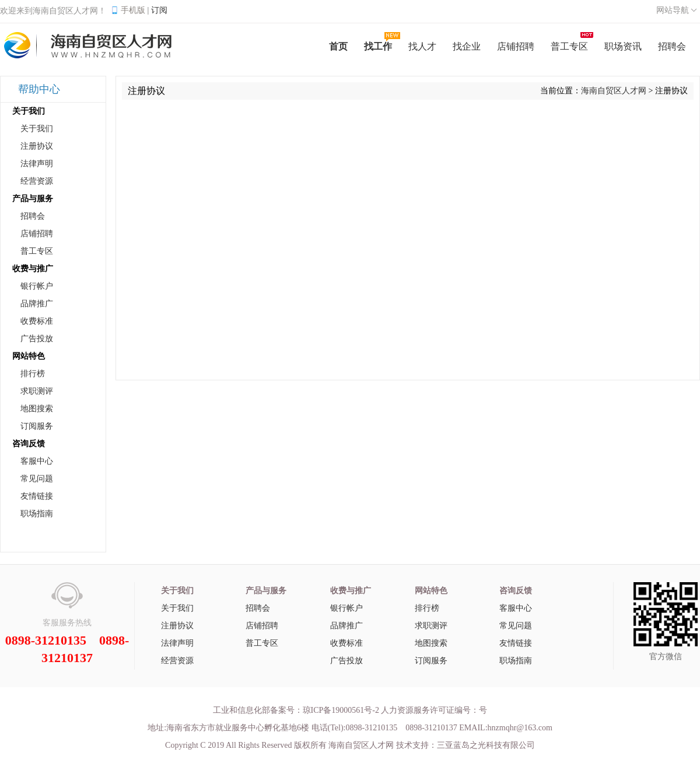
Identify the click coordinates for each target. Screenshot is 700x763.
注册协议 (37, 146)
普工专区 (37, 251)
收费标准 (37, 321)
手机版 (133, 10)
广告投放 (37, 339)
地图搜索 (37, 409)
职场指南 (37, 514)
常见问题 (37, 479)
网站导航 (673, 10)
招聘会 (33, 216)
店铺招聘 (37, 234)
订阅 (159, 10)
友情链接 (37, 496)
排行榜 (33, 374)
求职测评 (37, 391)
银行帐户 (37, 286)
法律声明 (37, 164)
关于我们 (37, 129)
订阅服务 (37, 426)
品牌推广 (37, 304)
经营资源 (37, 181)
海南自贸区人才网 (614, 91)
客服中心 (37, 461)
